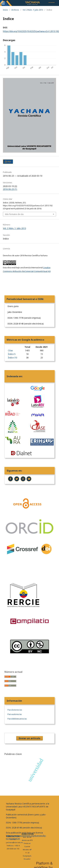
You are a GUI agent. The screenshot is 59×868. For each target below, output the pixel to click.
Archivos (15, 10)
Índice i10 (13, 358)
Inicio (5, 10)
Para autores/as (15, 714)
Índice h (12, 354)
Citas (10, 350)
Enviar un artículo (29, 738)
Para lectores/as (15, 710)
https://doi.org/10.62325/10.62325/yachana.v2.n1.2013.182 (31, 31)
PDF (9, 162)
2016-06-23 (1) (10, 189)
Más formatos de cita (14, 214)
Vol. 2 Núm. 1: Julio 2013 (33, 10)
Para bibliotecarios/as (17, 719)
